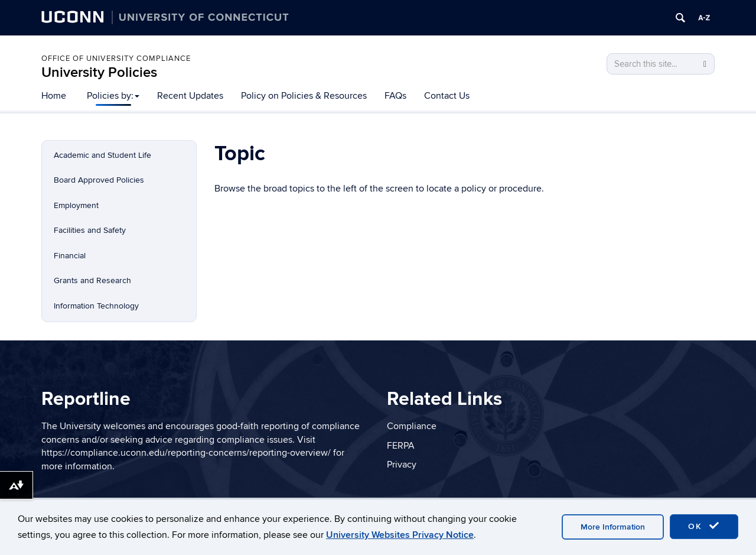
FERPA (401, 446)
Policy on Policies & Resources (304, 96)
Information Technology (96, 306)
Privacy (402, 465)
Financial (70, 256)
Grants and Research (92, 280)
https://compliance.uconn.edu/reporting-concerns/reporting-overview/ (186, 453)
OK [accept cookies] (704, 526)
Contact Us (447, 96)
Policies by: (113, 96)
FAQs (395, 96)
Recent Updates (190, 96)
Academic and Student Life (102, 155)
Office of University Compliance (116, 59)
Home (54, 96)
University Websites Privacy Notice (400, 535)
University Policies (99, 72)
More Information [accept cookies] (613, 527)
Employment (76, 205)
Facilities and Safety (90, 230)
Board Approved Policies (99, 180)
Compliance (412, 426)
